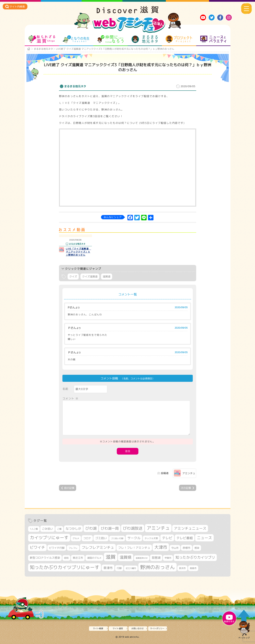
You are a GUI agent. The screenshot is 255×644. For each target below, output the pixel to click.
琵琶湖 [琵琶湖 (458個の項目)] (156, 558)
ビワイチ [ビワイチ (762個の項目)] (37, 547)
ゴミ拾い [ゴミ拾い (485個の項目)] (101, 538)
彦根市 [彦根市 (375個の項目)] (186, 548)
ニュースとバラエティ (213, 39)
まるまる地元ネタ (145, 39)
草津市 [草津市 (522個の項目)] (108, 568)
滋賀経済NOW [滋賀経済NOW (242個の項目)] (142, 558)
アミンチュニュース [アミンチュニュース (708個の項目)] (190, 528)
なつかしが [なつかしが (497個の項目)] (73, 529)
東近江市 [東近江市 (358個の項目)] (78, 558)
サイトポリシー (157, 628)
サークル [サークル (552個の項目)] (134, 538)
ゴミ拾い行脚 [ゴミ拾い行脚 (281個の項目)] (117, 538)
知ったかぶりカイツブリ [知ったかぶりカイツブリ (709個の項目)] (195, 557)
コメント (70, 398)
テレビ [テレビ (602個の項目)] (167, 538)
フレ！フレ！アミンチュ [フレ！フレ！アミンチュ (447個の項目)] (134, 548)
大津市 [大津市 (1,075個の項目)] (161, 547)
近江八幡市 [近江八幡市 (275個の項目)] (131, 568)
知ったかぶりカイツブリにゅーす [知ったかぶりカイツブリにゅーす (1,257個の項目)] (65, 567)
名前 (65, 389)
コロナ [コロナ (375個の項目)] (87, 538)
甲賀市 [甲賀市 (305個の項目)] (168, 558)
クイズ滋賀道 (90, 277)
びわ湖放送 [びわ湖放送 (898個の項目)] (133, 528)
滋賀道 (107, 277)
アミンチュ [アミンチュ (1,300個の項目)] (158, 528)
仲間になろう (110, 39)
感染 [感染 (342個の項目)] (197, 548)
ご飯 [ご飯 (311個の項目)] (59, 529)
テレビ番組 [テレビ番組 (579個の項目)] (185, 538)
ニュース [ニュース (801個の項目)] (204, 538)
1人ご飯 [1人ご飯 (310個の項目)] (34, 529)
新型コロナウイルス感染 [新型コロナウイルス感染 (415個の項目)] (45, 558)
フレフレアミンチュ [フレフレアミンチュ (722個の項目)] (98, 547)
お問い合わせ (138, 628)
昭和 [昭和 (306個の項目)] (66, 558)
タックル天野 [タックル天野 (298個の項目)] (151, 538)
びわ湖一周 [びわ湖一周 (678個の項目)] (110, 528)
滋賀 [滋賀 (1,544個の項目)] (111, 557)
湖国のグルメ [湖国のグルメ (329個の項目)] (94, 558)
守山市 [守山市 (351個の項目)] (175, 548)
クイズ (73, 277)
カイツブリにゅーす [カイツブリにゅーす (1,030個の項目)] (49, 538)
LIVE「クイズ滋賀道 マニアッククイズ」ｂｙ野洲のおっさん (79, 252)
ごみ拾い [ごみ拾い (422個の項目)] (48, 529)
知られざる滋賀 (42, 39)
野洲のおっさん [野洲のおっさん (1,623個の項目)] (158, 567)
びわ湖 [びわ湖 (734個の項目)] (91, 528)
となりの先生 (76, 39)
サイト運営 (118, 628)
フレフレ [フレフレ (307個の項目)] (73, 548)
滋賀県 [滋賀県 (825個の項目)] (126, 557)
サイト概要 (98, 628)
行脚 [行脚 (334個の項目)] (119, 568)
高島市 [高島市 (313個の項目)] (193, 568)
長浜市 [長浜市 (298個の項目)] (182, 568)
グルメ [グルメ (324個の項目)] (76, 538)
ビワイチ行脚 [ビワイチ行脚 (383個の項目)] (57, 548)
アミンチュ (189, 473)
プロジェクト (179, 39)
